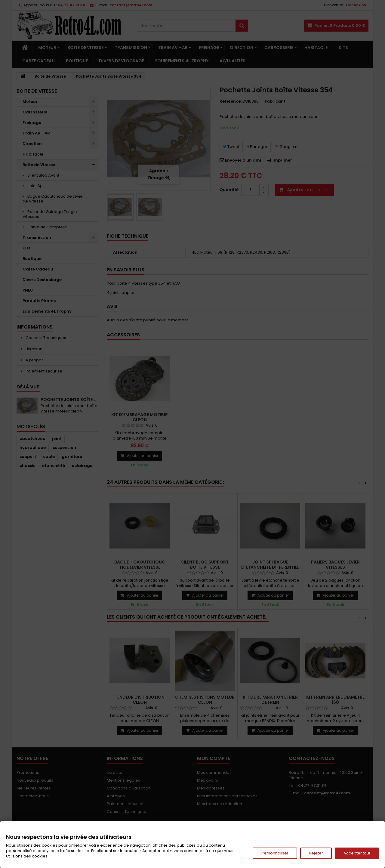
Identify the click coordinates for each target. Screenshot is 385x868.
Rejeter (316, 853)
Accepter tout (357, 853)
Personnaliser (275, 853)
